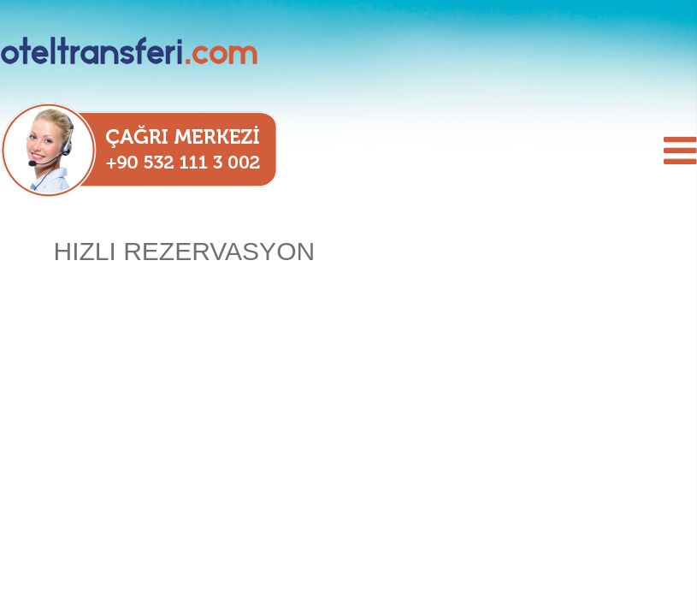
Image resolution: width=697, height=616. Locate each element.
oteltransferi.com (154, 51)
